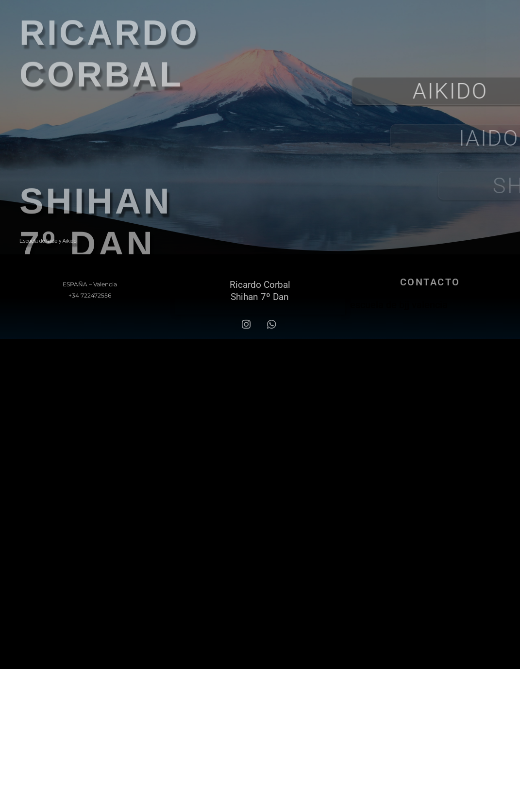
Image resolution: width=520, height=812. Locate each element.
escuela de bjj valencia (399, 305)
